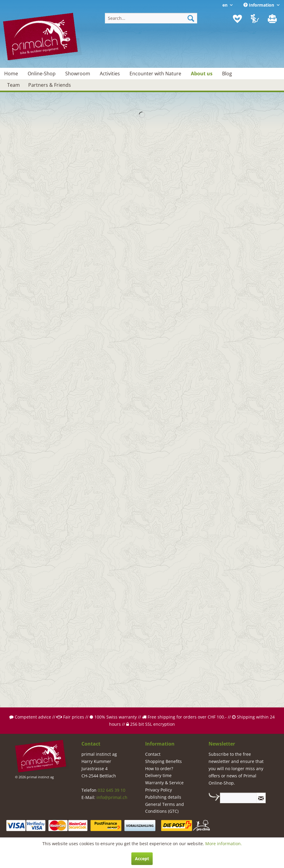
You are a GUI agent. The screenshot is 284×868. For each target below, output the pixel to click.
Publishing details (163, 797)
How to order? (159, 769)
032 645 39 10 (111, 790)
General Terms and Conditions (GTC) (165, 808)
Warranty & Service (164, 783)
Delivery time (158, 775)
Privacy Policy (159, 790)
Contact (153, 754)
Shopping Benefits (163, 761)
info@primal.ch (112, 797)
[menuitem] (151, 18)
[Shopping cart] (273, 19)
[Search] (191, 18)
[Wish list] (237, 19)
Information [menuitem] (259, 5)
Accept (142, 859)
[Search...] (151, 18)
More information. (224, 844)
